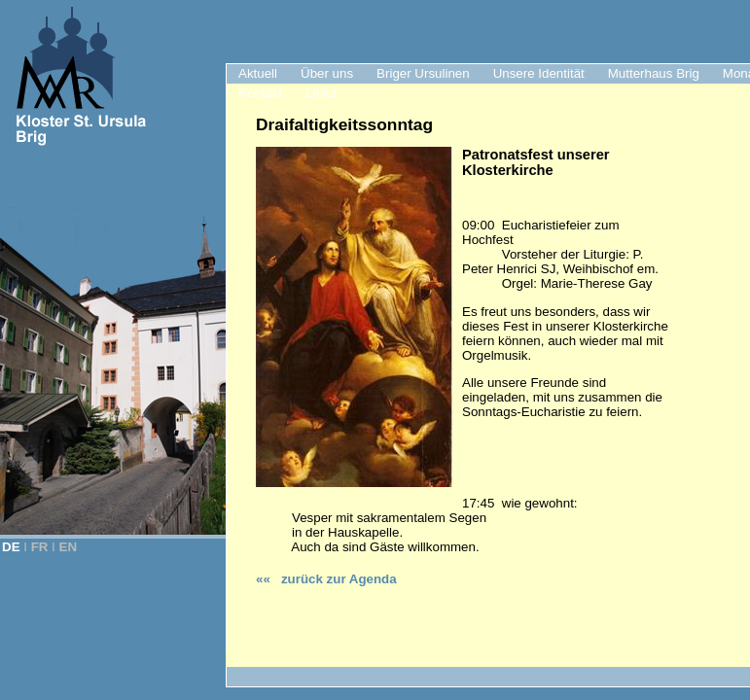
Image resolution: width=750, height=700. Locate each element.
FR (40, 547)
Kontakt (260, 93)
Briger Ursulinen (423, 73)
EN (69, 547)
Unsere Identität (539, 73)
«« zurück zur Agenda (326, 579)
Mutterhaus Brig (654, 73)
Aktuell (258, 73)
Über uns (327, 73)
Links (321, 93)
